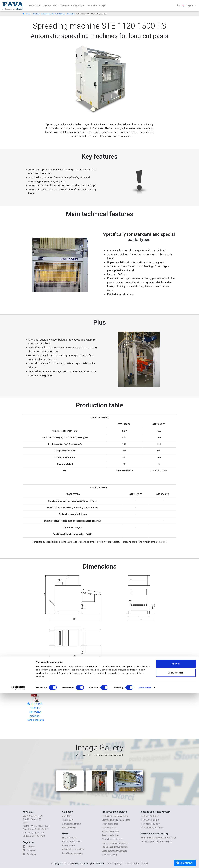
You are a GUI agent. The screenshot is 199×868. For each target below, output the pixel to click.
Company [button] (77, 6)
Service (47, 6)
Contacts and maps (71, 824)
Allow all (176, 839)
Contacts (92, 6)
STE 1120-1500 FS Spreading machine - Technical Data (35, 712)
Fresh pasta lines (110, 824)
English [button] (188, 6)
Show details (145, 863)
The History (68, 820)
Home (27, 14)
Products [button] (33, 6)
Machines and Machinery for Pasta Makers (49, 14)
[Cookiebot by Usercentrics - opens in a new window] (18, 863)
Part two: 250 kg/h (150, 820)
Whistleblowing (70, 828)
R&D (56, 6)
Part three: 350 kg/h (151, 824)
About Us (67, 816)
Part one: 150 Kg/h (150, 816)
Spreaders (71, 14)
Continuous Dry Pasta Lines (115, 816)
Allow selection (176, 848)
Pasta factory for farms (152, 828)
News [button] (64, 6)
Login (102, 6)
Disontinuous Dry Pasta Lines (116, 820)
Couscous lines (109, 828)
